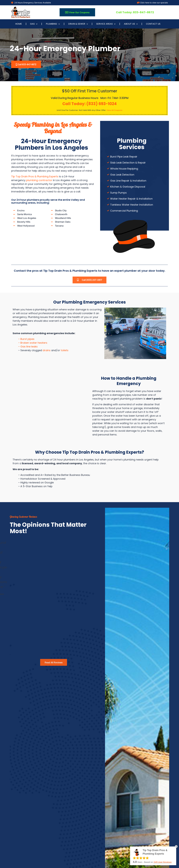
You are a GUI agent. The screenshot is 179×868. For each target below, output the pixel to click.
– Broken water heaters (33, 346)
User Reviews (163, 862)
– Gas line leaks (28, 350)
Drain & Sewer (78, 24)
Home (19, 24)
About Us (131, 24)
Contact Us (153, 24)
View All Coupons (114, 111)
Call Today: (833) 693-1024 (89, 104)
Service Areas (106, 24)
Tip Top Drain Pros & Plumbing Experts (35, 177)
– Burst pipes (26, 342)
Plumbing (53, 24)
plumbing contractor (39, 181)
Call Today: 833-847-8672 (135, 12)
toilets (65, 353)
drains (47, 353)
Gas (34, 24)
